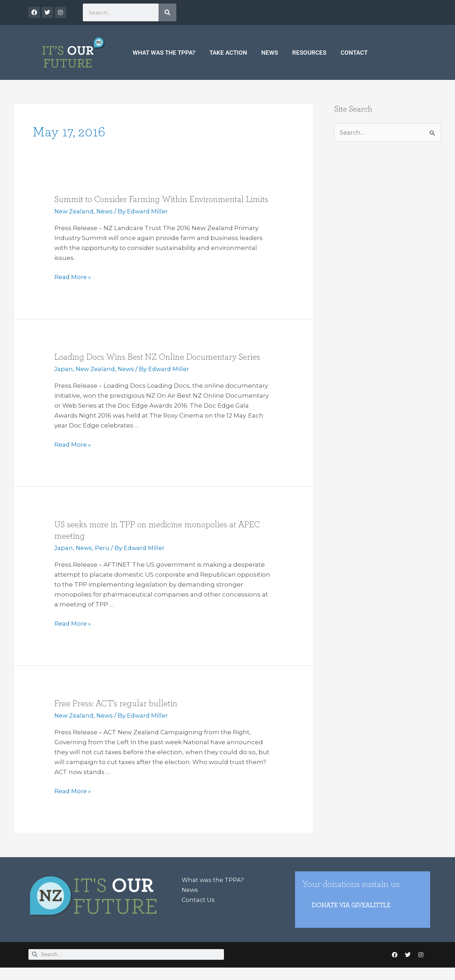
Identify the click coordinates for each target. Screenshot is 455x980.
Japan (64, 380)
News (270, 53)
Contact (354, 53)
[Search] (167, 12)
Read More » (73, 288)
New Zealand (75, 223)
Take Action (228, 53)
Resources (309, 53)
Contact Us (199, 911)
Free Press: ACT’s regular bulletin (117, 715)
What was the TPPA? (164, 53)
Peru (104, 559)
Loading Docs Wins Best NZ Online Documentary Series (162, 368)
